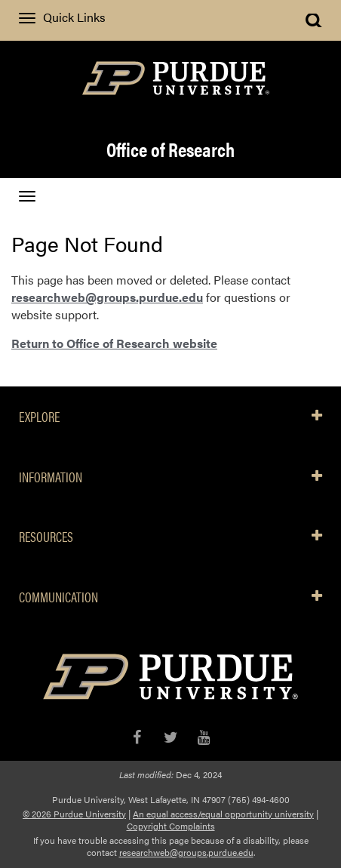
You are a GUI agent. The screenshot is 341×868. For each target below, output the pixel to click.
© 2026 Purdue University (74, 814)
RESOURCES (170, 536)
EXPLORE (170, 416)
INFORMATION (170, 477)
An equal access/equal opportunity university (223, 814)
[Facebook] (137, 737)
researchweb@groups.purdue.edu (107, 297)
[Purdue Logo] (170, 77)
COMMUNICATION (170, 597)
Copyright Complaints (171, 826)
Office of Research (170, 149)
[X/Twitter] (171, 737)
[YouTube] (204, 737)
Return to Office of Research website (114, 343)
